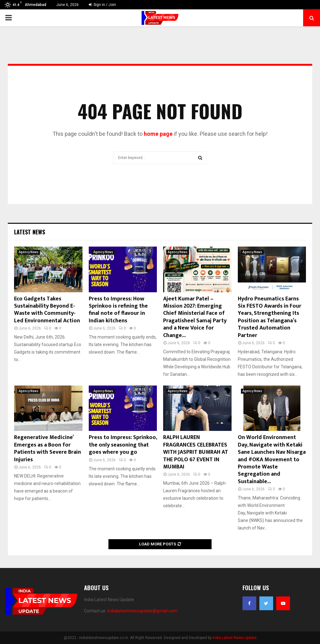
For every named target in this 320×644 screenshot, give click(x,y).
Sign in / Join (102, 5)
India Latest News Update (235, 638)
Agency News (29, 252)
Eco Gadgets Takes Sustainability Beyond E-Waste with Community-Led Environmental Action (47, 310)
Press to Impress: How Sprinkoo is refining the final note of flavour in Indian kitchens (118, 310)
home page (158, 134)
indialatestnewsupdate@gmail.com (142, 611)
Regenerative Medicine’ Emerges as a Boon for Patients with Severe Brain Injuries (47, 448)
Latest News (30, 232)
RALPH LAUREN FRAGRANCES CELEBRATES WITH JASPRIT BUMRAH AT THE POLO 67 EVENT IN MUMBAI (196, 452)
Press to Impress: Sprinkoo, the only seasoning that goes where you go (123, 445)
